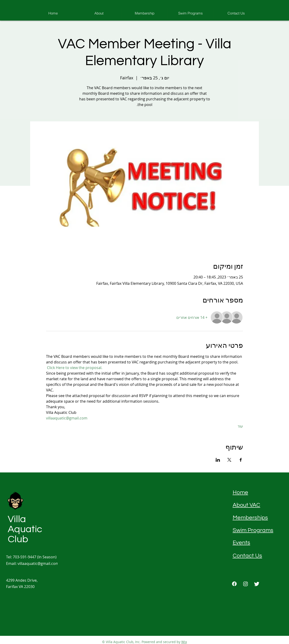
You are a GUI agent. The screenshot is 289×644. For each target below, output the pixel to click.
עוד (240, 426)
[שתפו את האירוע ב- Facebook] (241, 460)
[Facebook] (234, 584)
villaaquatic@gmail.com (38, 563)
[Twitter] (257, 584)
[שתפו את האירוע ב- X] (229, 460)
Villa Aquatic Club (25, 529)
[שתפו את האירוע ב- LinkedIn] (218, 460)
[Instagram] (246, 584)
